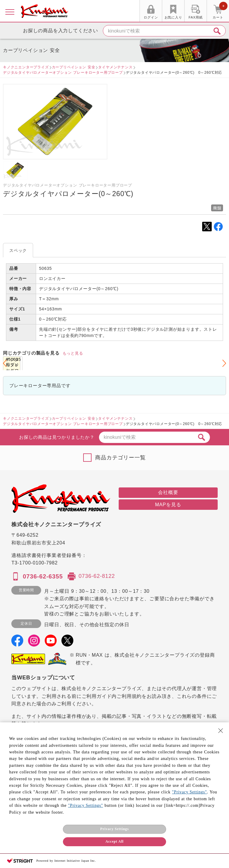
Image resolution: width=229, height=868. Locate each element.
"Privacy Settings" (189, 792)
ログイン (151, 17)
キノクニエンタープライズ (26, 67)
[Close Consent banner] (221, 731)
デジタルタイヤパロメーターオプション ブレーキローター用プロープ (63, 73)
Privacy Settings (114, 829)
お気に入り (173, 17)
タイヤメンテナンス (115, 67)
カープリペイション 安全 (74, 67)
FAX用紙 (196, 17)
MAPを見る (168, 505)
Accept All (114, 841)
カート (220, 12)
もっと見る (73, 353)
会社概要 (168, 492)
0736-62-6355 (43, 576)
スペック (18, 250)
